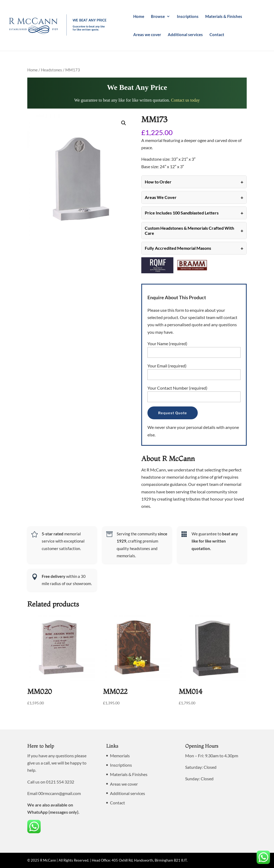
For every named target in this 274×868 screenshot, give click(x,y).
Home (139, 17)
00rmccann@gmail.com (60, 793)
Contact (217, 35)
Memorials (120, 756)
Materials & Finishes (224, 17)
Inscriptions (188, 17)
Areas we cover (147, 35)
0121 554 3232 (60, 782)
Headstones (52, 70)
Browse (158, 17)
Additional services (185, 35)
